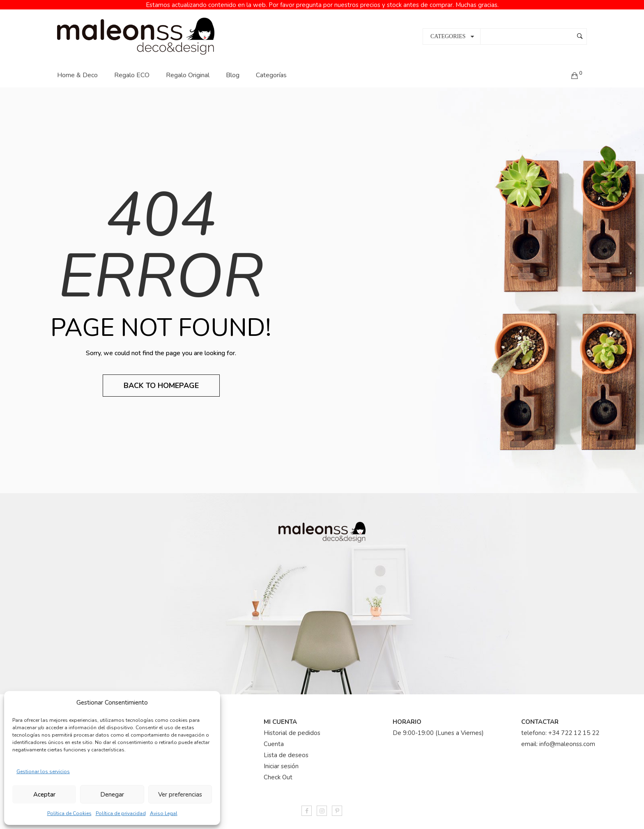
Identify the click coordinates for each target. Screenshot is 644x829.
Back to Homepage (161, 378)
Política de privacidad (121, 813)
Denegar (112, 795)
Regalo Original (188, 68)
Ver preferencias (180, 795)
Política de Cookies (69, 813)
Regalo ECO (132, 68)
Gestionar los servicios (43, 772)
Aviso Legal (164, 813)
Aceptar (44, 795)
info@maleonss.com (567, 737)
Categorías (271, 68)
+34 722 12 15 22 (574, 726)
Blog (233, 68)
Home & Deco (77, 68)
